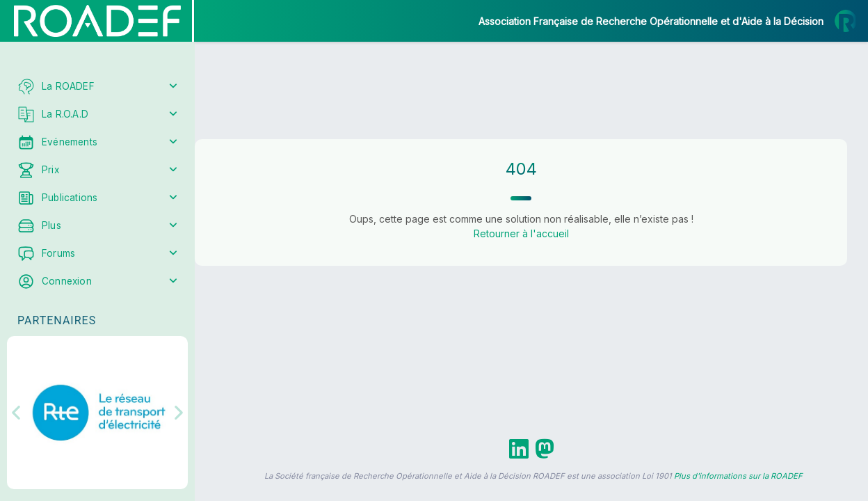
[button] (21, 413)
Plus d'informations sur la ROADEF (738, 476)
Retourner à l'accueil (521, 233)
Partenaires (57, 320)
